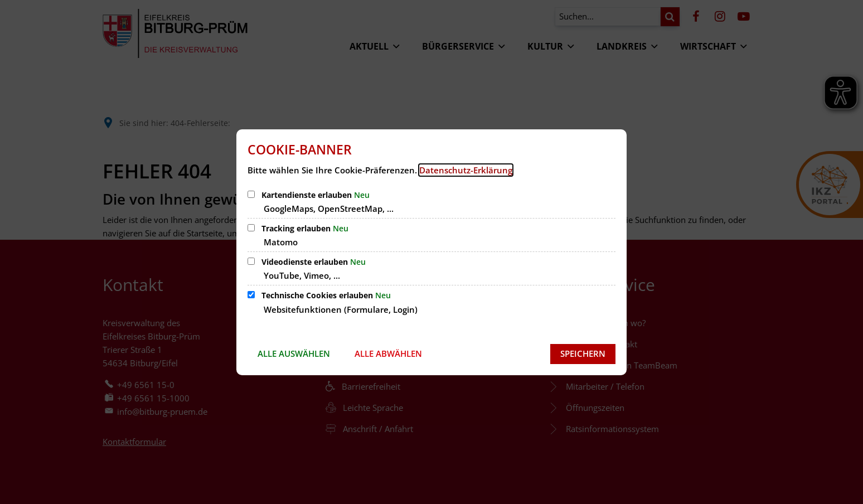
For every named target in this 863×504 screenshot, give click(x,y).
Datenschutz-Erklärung (466, 170)
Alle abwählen (388, 353)
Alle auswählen (294, 353)
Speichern (583, 353)
